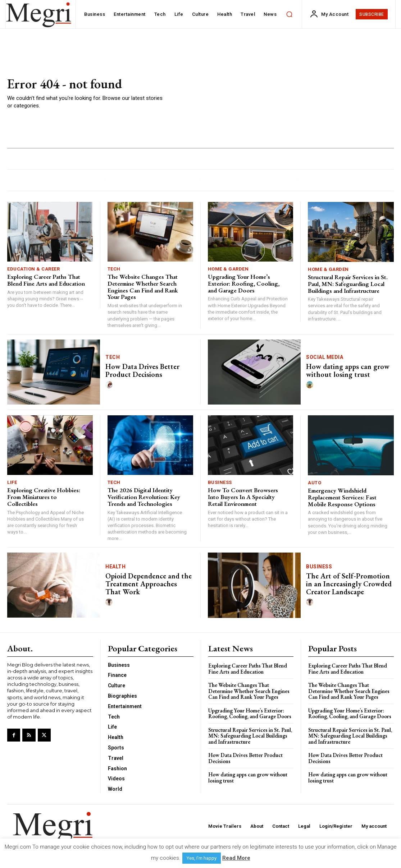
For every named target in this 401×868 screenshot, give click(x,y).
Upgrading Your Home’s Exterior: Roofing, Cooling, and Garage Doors (244, 283)
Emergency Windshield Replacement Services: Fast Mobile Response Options (342, 497)
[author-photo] (110, 385)
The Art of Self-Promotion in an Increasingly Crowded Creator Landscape (349, 584)
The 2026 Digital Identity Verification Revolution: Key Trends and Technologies (144, 497)
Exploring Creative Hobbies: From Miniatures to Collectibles (44, 497)
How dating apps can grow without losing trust (348, 370)
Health (115, 567)
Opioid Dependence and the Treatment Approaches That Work (149, 584)
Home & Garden (228, 269)
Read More (236, 858)
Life (12, 482)
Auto (315, 483)
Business (220, 482)
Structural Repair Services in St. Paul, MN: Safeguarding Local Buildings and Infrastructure (348, 284)
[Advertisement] (281, 93)
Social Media (325, 357)
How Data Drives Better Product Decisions (142, 370)
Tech (114, 269)
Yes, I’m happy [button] (202, 858)
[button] (289, 14)
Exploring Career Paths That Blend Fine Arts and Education (46, 280)
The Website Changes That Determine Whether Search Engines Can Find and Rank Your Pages (143, 287)
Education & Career (33, 269)
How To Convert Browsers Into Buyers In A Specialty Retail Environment (243, 497)
